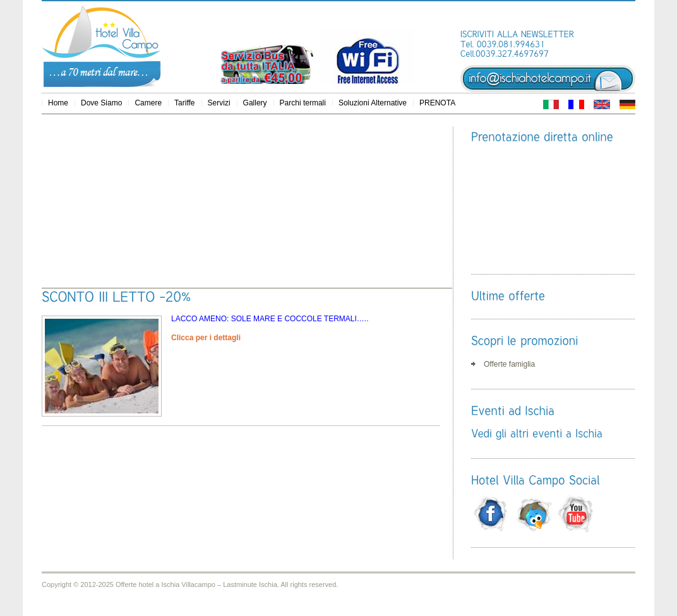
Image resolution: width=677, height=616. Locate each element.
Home (58, 103)
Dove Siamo (101, 103)
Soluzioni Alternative (373, 103)
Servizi (219, 103)
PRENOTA (437, 103)
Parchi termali (303, 103)
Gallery (255, 103)
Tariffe (184, 103)
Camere (148, 103)
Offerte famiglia (509, 364)
